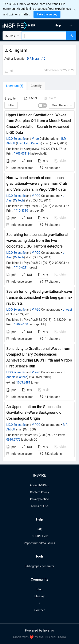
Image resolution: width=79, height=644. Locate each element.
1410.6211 (21, 267)
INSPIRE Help (39, 536)
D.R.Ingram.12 (36, 59)
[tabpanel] (39, 276)
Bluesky (39, 596)
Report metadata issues (39, 543)
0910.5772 (13, 440)
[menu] (60, 25)
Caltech (19, 200)
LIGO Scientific (16, 139)
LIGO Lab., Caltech (29, 143)
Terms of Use (39, 506)
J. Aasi (67, 310)
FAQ (39, 529)
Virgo (35, 139)
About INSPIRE (39, 485)
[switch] (43, 106)
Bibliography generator (39, 566)
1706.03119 (22, 153)
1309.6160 (21, 324)
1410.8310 (21, 211)
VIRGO (36, 196)
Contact (39, 610)
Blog (40, 589)
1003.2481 (23, 382)
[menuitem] (58, 25)
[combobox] (44, 36)
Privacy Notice (39, 499)
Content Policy (39, 492)
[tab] (15, 86)
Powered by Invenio (40, 630)
